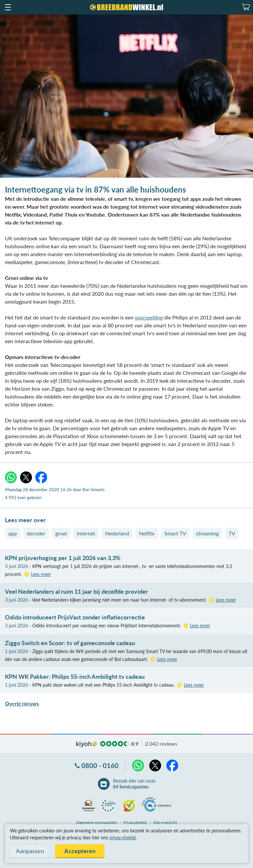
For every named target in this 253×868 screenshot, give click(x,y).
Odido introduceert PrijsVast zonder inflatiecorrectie (75, 617)
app (13, 533)
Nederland (117, 533)
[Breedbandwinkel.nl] (126, 7)
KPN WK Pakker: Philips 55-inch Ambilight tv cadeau (75, 676)
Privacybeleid (135, 822)
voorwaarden (97, 822)
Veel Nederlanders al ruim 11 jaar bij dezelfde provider (76, 591)
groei (61, 533)
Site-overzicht (165, 822)
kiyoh (87, 744)
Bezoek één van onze (134, 784)
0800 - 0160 (100, 765)
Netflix (147, 533)
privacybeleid (123, 838)
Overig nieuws (22, 703)
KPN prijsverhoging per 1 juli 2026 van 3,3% (63, 558)
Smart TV (175, 533)
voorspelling (149, 317)
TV (232, 533)
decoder (36, 533)
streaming (207, 533)
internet (86, 533)
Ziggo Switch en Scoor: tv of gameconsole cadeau (70, 643)
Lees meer (41, 574)
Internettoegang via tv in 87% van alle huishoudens (96, 189)
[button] (8, 7)
